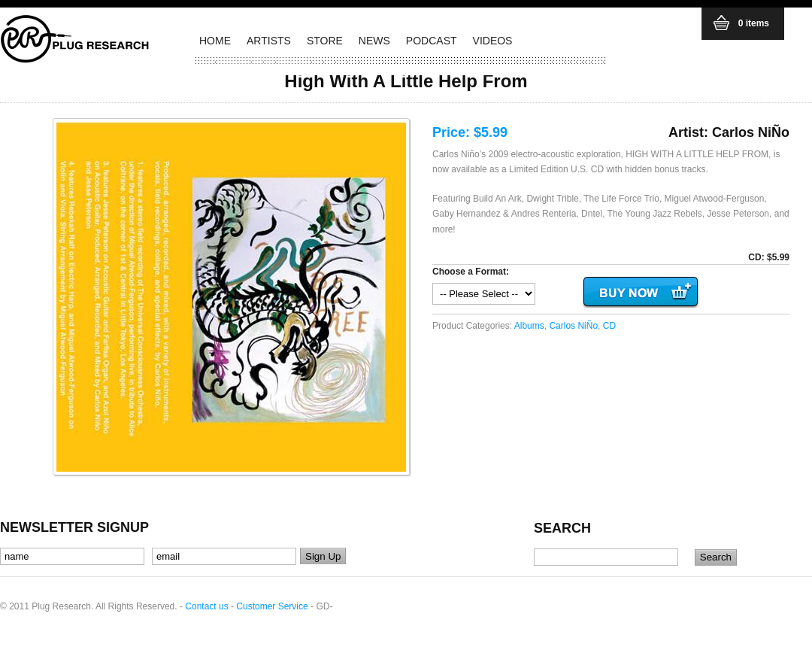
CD (609, 326)
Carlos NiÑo (573, 326)
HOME (215, 41)
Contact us (206, 606)
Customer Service (272, 606)
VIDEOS (493, 41)
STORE (325, 41)
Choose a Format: (471, 272)
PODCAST (432, 41)
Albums (529, 326)
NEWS (374, 41)
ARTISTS (269, 41)
